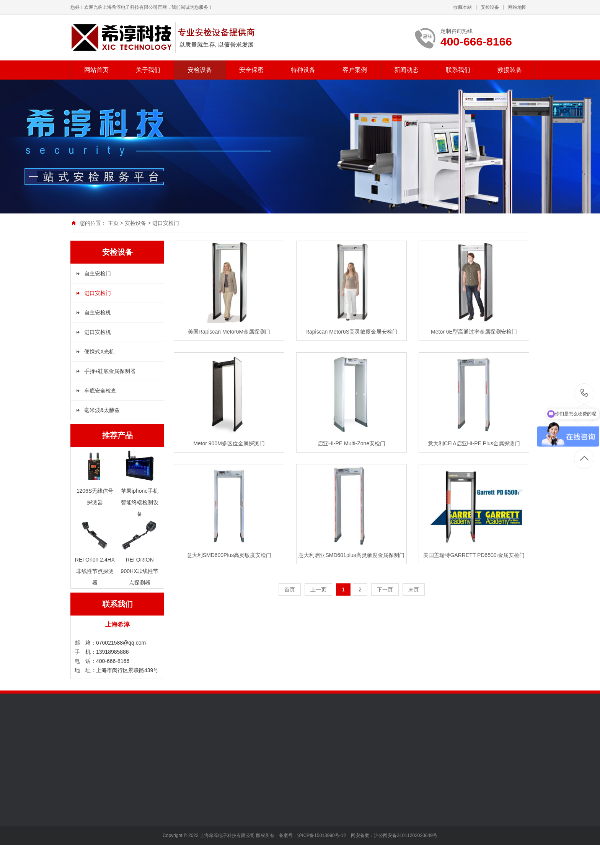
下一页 (385, 590)
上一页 (318, 590)
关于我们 (148, 70)
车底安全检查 (100, 391)
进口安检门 (166, 223)
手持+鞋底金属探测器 (110, 371)
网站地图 (517, 7)
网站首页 (96, 70)
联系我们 (458, 70)
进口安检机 (98, 332)
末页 (414, 590)
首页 (290, 590)
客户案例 (355, 70)
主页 (113, 223)
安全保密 (251, 70)
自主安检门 (98, 274)
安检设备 (490, 7)
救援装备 (510, 70)
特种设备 (303, 70)
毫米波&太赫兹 (102, 410)
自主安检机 (98, 313)
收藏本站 (463, 7)
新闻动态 (406, 70)
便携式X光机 (99, 352)
